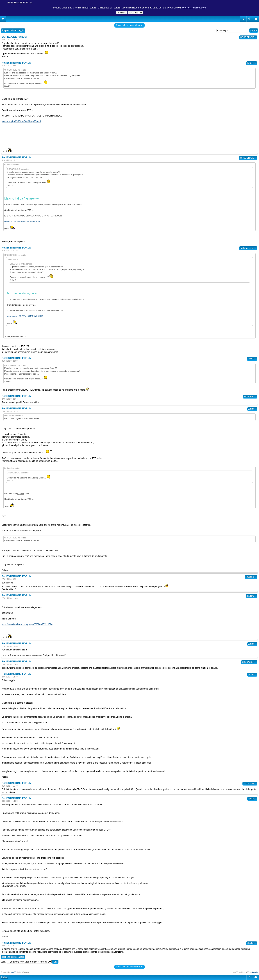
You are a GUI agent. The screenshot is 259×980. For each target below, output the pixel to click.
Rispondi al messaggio (13, 30)
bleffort (252, 359)
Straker (252, 943)
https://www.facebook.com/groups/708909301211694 (27, 624)
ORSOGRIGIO (248, 37)
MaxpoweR (250, 784)
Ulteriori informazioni (194, 8)
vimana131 (250, 397)
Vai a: (3, 962)
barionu (252, 63)
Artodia (255, 972)
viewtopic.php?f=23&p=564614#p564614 (21, 121)
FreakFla (251, 577)
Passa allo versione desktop (129, 25)
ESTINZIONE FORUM (20, 3)
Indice (4, 977)
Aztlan (252, 409)
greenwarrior (249, 662)
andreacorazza (248, 248)
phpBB (13, 972)
